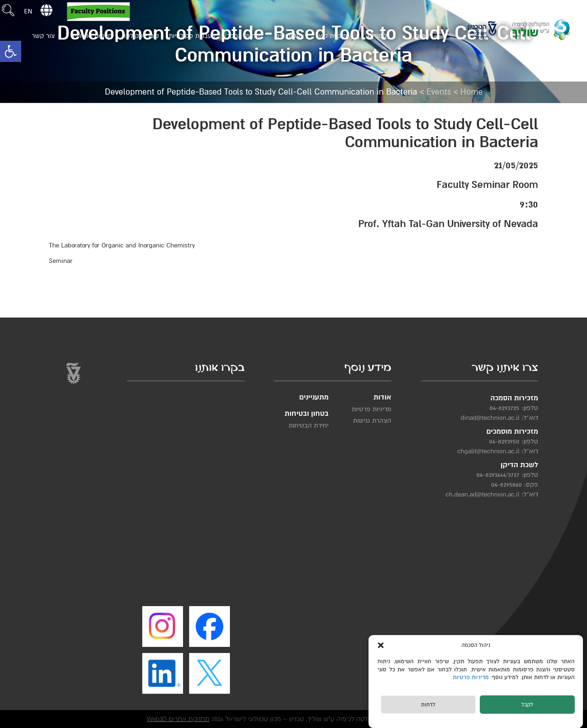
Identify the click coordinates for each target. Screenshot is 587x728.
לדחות (428, 705)
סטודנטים (288, 36)
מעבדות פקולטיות (192, 36)
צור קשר (43, 36)
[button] (11, 51)
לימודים (377, 36)
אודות (422, 36)
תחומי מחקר (243, 36)
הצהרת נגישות (372, 421)
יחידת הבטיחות (309, 426)
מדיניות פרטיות (472, 677)
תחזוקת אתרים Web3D (178, 719)
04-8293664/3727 (498, 475)
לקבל (527, 705)
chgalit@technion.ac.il (488, 451)
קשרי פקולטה (140, 36)
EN (28, 11)
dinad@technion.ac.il (490, 418)
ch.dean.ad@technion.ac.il (482, 494)
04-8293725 (504, 408)
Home (471, 92)
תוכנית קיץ (333, 36)
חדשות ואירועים (91, 36)
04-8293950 (504, 441)
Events (439, 92)
